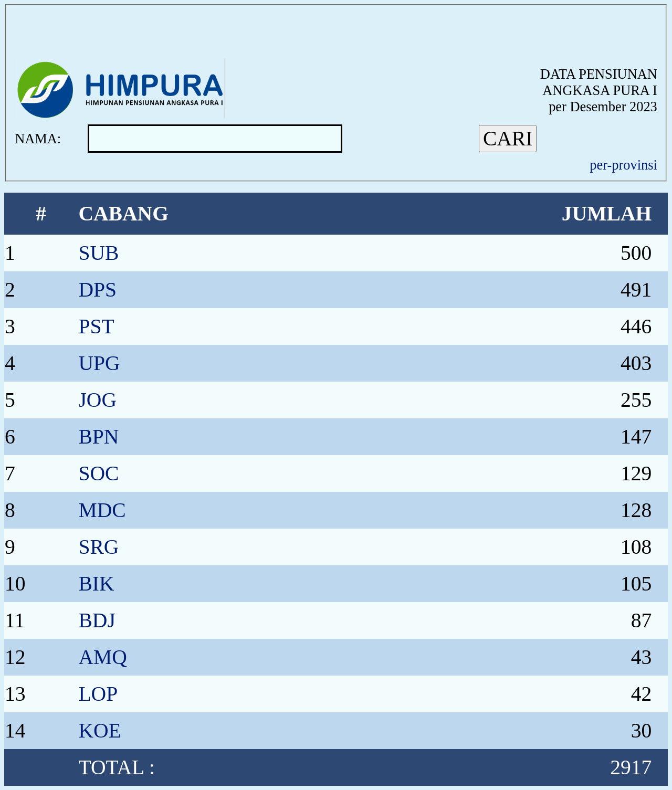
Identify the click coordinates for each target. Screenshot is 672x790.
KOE (99, 731)
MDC (102, 510)
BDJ (97, 620)
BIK (96, 584)
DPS (97, 290)
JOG (97, 400)
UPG (99, 363)
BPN (98, 437)
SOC (98, 473)
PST (96, 326)
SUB (98, 253)
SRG (98, 547)
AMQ (102, 657)
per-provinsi (623, 165)
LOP (98, 694)
